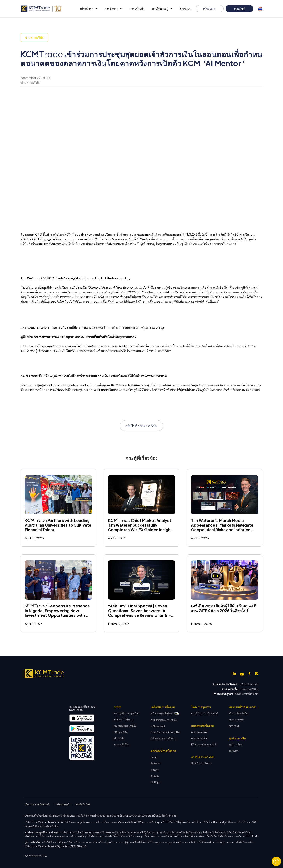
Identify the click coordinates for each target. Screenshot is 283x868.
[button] (89, 9)
